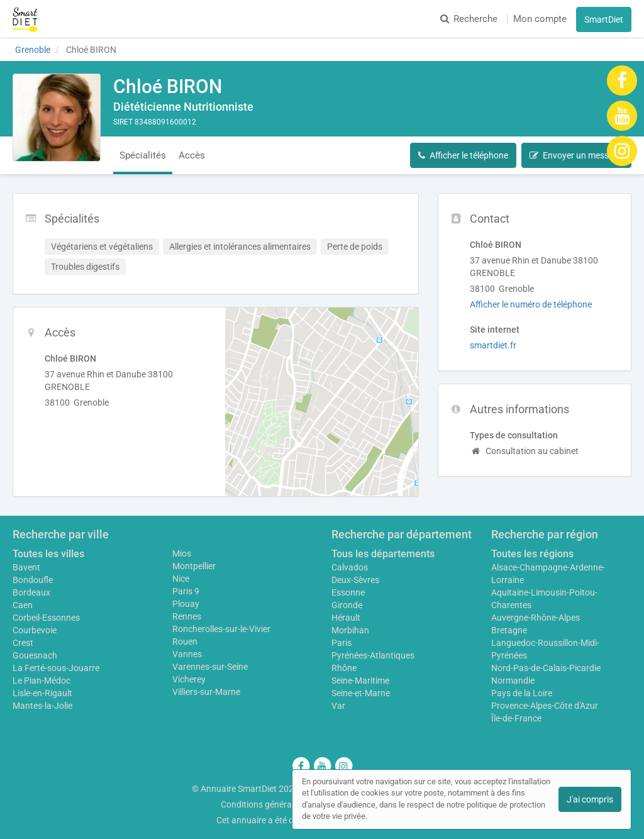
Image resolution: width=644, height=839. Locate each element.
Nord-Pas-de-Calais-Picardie (546, 668)
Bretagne (509, 630)
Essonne (348, 592)
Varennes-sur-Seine (210, 667)
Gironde (347, 605)
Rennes (187, 616)
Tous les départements (383, 554)
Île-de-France (516, 718)
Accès (192, 155)
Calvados (350, 567)
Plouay (186, 604)
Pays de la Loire (522, 693)
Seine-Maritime (360, 681)
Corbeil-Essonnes (46, 618)
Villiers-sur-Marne (206, 692)
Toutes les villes (48, 554)
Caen (23, 605)
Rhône (344, 668)
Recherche (469, 19)
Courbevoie (35, 630)
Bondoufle (33, 580)
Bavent (26, 567)
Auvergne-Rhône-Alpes (536, 618)
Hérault (346, 618)
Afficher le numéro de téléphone (531, 304)
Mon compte (540, 19)
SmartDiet (604, 19)
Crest (23, 643)
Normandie (513, 681)
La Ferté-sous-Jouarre (56, 668)
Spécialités (143, 155)
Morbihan (350, 630)
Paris (341, 643)
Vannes (187, 654)
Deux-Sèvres (355, 580)
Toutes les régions (532, 554)
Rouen (185, 642)
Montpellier (194, 566)
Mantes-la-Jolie (42, 706)
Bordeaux (31, 592)
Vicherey (189, 679)
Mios (182, 553)
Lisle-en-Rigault (42, 693)
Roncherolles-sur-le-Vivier (221, 629)
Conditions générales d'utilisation (285, 804)
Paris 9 (186, 591)
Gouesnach (35, 655)
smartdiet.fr (493, 345)
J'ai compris (590, 799)
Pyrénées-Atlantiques (373, 655)
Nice (181, 579)
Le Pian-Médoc (42, 681)
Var (338, 706)
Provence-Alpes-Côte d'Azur (545, 706)
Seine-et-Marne (361, 693)
